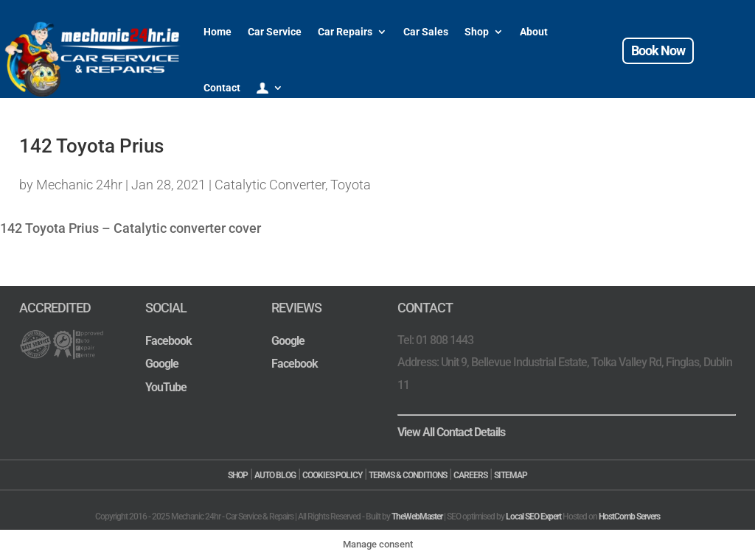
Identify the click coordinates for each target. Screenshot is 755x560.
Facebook (168, 341)
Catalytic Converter (270, 185)
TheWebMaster (417, 517)
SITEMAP (511, 475)
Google (162, 364)
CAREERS (470, 475)
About (534, 32)
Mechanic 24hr (79, 185)
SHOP (238, 475)
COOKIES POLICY (332, 475)
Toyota (351, 185)
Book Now (658, 50)
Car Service (275, 32)
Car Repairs (345, 32)
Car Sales (426, 32)
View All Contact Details (451, 432)
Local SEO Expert (533, 517)
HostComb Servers (629, 517)
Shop (477, 32)
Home (218, 32)
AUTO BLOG (275, 475)
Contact (222, 88)
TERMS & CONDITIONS (408, 475)
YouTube (166, 387)
